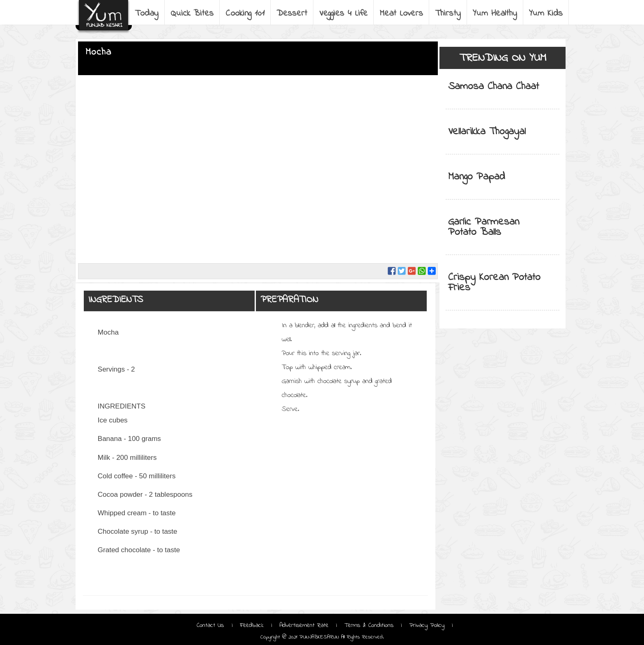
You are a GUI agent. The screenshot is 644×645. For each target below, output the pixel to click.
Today (147, 14)
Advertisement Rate (304, 625)
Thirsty (448, 14)
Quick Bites (192, 14)
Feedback (252, 625)
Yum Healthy (495, 14)
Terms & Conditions (369, 625)
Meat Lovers (401, 14)
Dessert (292, 14)
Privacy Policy (427, 625)
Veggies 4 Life (343, 14)
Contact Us (212, 625)
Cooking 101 (245, 14)
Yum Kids (546, 14)
